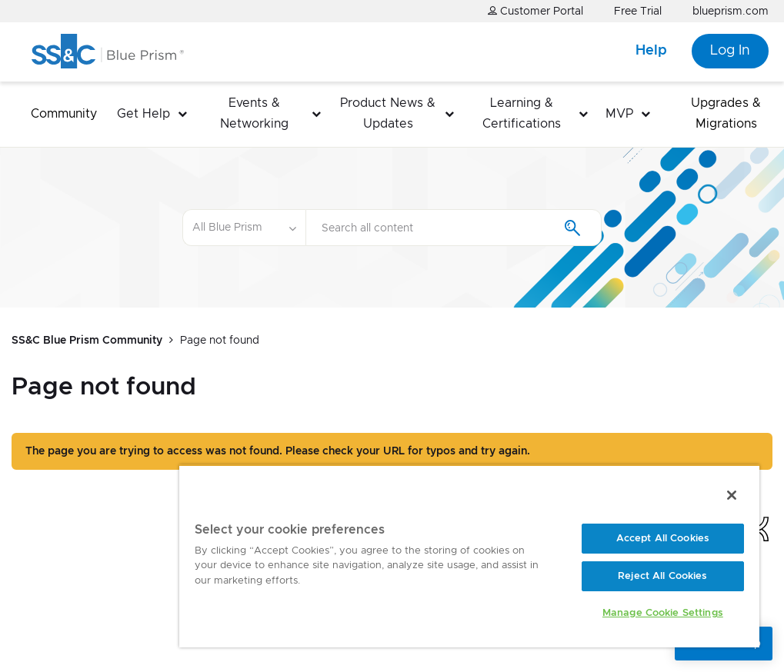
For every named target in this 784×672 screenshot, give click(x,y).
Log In (730, 51)
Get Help (143, 114)
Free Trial (638, 12)
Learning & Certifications (522, 113)
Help (651, 51)
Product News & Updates (388, 113)
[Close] (732, 495)
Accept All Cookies (663, 539)
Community (64, 114)
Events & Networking (254, 113)
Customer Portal (535, 11)
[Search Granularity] (244, 228)
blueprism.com (731, 12)
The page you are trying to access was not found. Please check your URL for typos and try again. (278, 451)
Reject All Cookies (662, 576)
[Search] (454, 228)
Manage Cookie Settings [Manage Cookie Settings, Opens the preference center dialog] (663, 613)
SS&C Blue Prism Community (87, 341)
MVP (619, 114)
